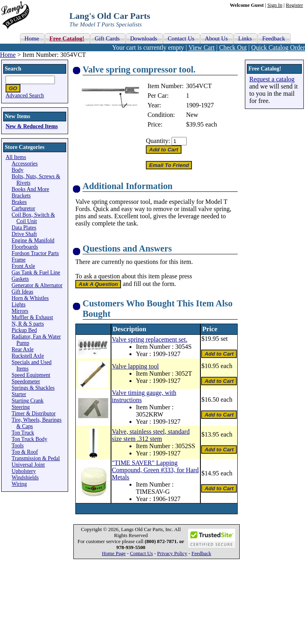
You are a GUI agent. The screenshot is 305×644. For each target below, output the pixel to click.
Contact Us (141, 553)
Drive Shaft (24, 234)
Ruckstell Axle (28, 356)
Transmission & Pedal (36, 458)
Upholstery (24, 471)
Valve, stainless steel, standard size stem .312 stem (151, 435)
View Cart (201, 47)
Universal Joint (28, 465)
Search (13, 69)
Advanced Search (25, 96)
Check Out (233, 47)
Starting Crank (28, 401)
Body (17, 170)
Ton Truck (23, 433)
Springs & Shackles (33, 388)
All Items (16, 157)
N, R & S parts (28, 324)
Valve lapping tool (135, 366)
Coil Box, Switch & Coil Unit (33, 218)
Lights (19, 305)
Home (8, 55)
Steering (21, 407)
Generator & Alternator (37, 285)
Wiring (19, 484)
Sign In (275, 5)
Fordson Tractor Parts (35, 253)
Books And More (30, 189)
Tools (18, 446)
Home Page (114, 553)
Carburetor (23, 208)
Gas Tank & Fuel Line (36, 273)
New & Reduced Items (32, 126)
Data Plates (24, 228)
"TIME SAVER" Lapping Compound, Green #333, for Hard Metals (155, 470)
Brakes (19, 202)
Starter (19, 394)
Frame (19, 260)
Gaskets (20, 279)
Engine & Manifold (33, 240)
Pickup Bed (24, 330)
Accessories (25, 164)
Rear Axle (23, 349)
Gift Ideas (22, 292)
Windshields (25, 478)
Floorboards (25, 247)
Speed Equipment (31, 375)
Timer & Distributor (34, 414)
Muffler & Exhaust (32, 317)
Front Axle (23, 266)
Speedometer (26, 381)
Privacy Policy (172, 553)
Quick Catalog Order (278, 47)
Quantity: (158, 141)
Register (294, 5)
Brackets (21, 196)
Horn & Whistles (30, 298)
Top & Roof (25, 452)
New (192, 115)
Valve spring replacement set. (149, 339)
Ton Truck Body (29, 439)
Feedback (201, 553)
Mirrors (20, 311)
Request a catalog (272, 79)
